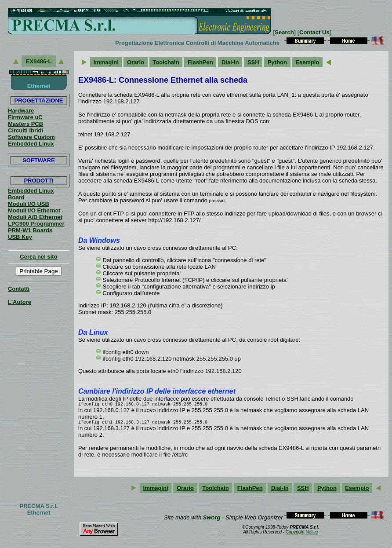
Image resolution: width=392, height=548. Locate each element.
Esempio (307, 62)
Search (284, 32)
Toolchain (166, 62)
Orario (136, 62)
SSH (253, 62)
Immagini (106, 62)
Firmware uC (25, 117)
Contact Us (314, 32)
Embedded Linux (31, 144)
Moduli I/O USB (29, 204)
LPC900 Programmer (36, 224)
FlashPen (200, 62)
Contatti (19, 289)
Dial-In (230, 62)
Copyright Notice (302, 535)
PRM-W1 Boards (30, 230)
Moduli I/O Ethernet (34, 210)
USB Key (20, 237)
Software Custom (31, 137)
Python (277, 62)
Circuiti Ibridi (25, 130)
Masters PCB (25, 124)
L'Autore (20, 302)
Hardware (21, 111)
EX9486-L (39, 61)
